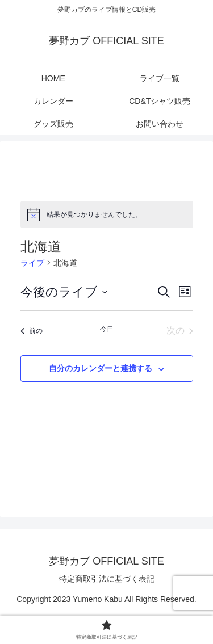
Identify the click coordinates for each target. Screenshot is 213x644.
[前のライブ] (32, 331)
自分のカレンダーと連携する (101, 368)
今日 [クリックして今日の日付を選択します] (107, 329)
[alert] (107, 214)
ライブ (32, 263)
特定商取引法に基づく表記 (107, 579)
